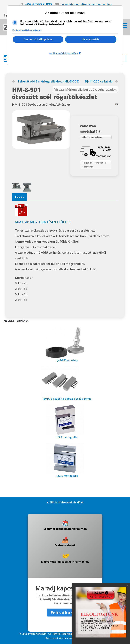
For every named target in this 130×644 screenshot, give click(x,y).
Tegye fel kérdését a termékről (95, 165)
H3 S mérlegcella (67, 437)
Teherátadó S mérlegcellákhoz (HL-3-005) (48, 81)
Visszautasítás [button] (91, 39)
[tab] (19, 197)
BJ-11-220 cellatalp (99, 81)
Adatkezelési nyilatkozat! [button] (29, 30)
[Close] (127, 586)
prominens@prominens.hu (86, 4)
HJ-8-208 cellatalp (67, 360)
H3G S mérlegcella (67, 476)
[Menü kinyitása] (124, 27)
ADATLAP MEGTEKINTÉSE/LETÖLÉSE (43, 222)
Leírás (19, 197)
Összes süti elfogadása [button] (38, 39)
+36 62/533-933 (39, 4)
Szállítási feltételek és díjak (65, 502)
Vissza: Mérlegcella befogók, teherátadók (85, 89)
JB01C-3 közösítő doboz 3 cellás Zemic (67, 399)
